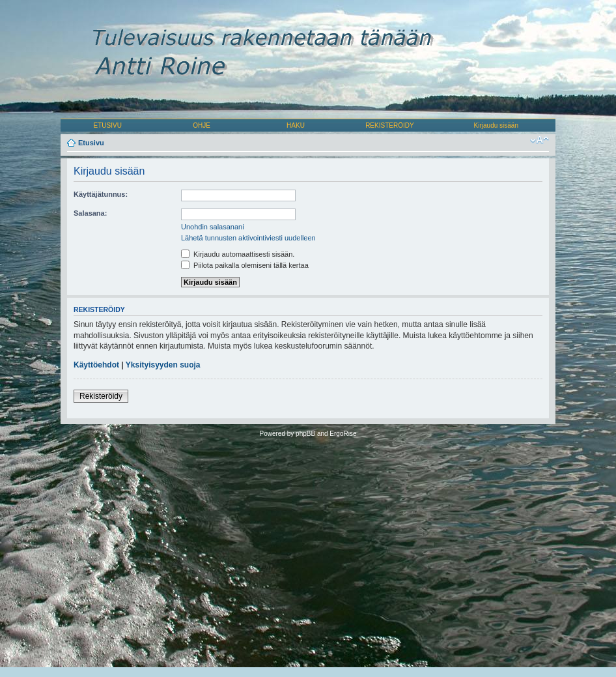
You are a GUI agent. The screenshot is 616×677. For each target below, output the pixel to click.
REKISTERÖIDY (389, 125)
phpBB (305, 434)
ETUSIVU (108, 125)
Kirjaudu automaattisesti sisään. (238, 254)
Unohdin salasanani (213, 227)
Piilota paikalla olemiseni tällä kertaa (245, 265)
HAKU (296, 125)
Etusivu (91, 143)
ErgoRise (343, 434)
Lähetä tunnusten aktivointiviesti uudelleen (248, 238)
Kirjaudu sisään (496, 125)
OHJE (202, 125)
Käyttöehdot (96, 365)
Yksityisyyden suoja (163, 365)
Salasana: (90, 213)
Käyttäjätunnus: (101, 194)
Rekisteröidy (101, 396)
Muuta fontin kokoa (539, 140)
